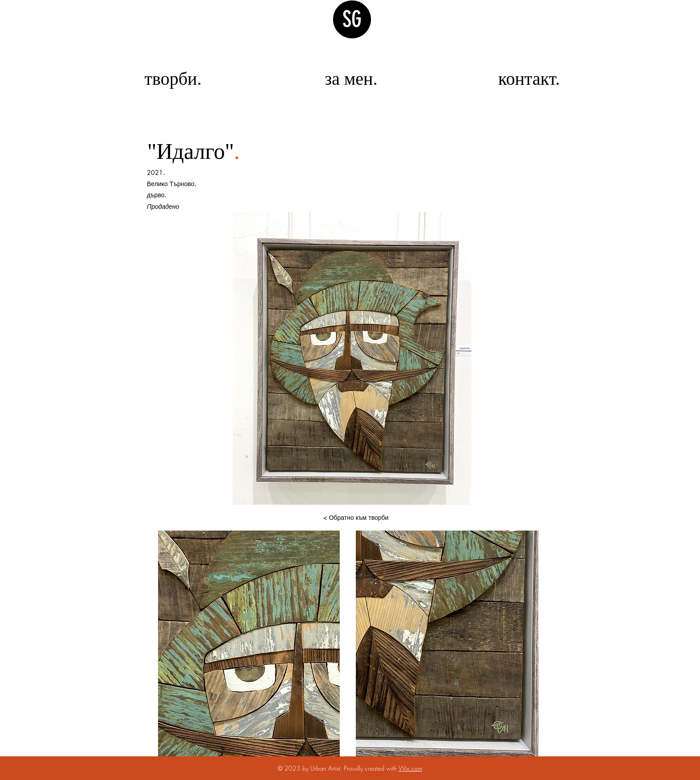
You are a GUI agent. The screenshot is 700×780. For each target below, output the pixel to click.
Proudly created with (371, 768)
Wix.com (410, 768)
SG (352, 19)
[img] (28, 242)
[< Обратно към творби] (356, 518)
